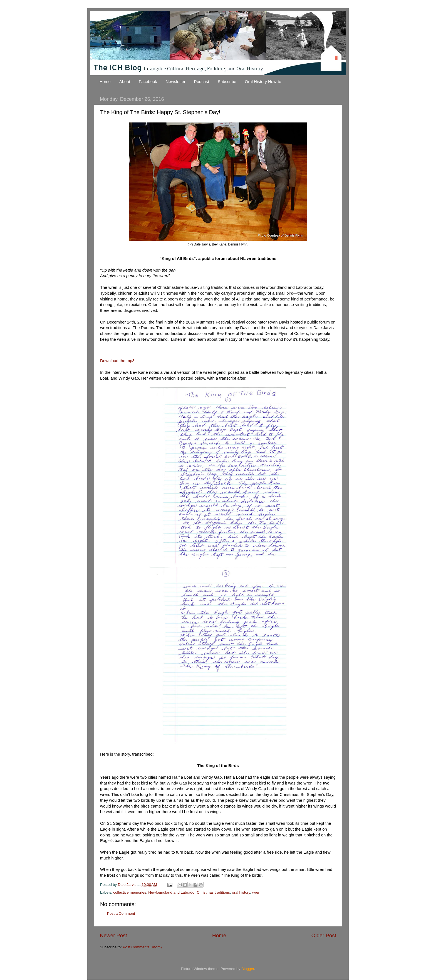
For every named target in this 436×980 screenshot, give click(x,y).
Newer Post (113, 935)
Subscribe (227, 82)
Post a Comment (121, 913)
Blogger (248, 969)
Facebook (148, 82)
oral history (241, 892)
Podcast (202, 82)
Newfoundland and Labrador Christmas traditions (189, 892)
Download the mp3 (117, 361)
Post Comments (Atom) (142, 947)
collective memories (130, 892)
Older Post (324, 935)
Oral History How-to (263, 82)
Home (105, 82)
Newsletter (176, 82)
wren (256, 892)
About (125, 82)
